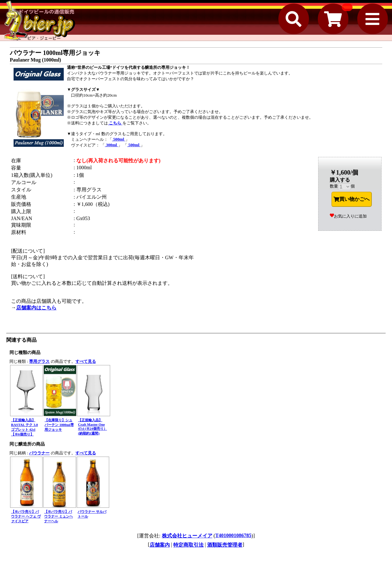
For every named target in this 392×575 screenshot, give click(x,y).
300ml (111, 145)
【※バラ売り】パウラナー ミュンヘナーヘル (59, 516)
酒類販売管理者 (225, 545)
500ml (119, 139)
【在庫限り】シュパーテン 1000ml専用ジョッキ (59, 425)
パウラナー (39, 453)
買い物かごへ (352, 199)
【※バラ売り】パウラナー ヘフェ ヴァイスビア (26, 516)
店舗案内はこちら (36, 308)
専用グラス (39, 361)
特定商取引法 (188, 545)
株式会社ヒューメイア (187, 536)
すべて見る (86, 361)
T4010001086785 (233, 535)
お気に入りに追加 (348, 216)
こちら (115, 123)
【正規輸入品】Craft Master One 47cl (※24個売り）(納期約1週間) (92, 427)
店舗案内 (160, 545)
